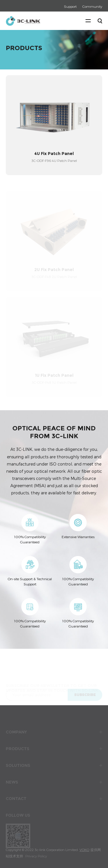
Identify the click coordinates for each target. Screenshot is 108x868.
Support (70, 6)
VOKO (84, 850)
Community (92, 6)
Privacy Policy (36, 856)
